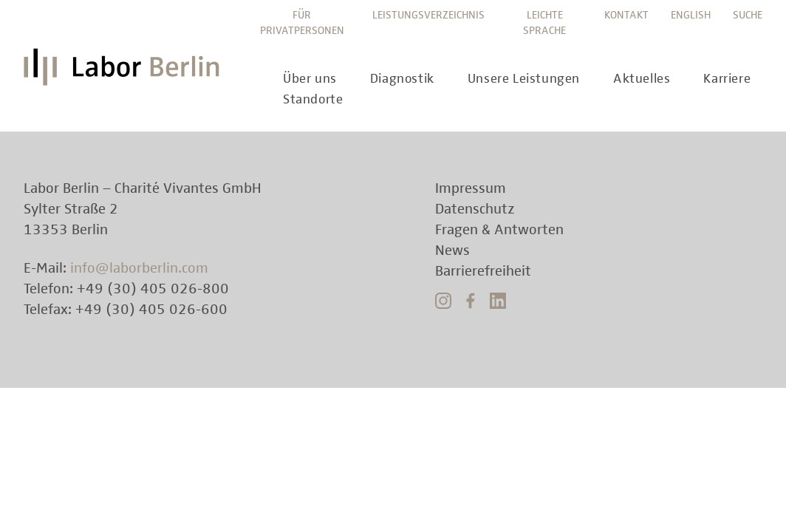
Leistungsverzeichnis (428, 15)
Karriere (727, 79)
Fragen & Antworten (499, 230)
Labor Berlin (126, 73)
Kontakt (626, 15)
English (691, 15)
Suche (748, 15)
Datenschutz (475, 209)
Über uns (310, 79)
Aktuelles (642, 79)
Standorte (313, 100)
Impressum (471, 188)
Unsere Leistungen (524, 79)
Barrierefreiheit (483, 271)
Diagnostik (402, 79)
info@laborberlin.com (139, 268)
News (452, 250)
